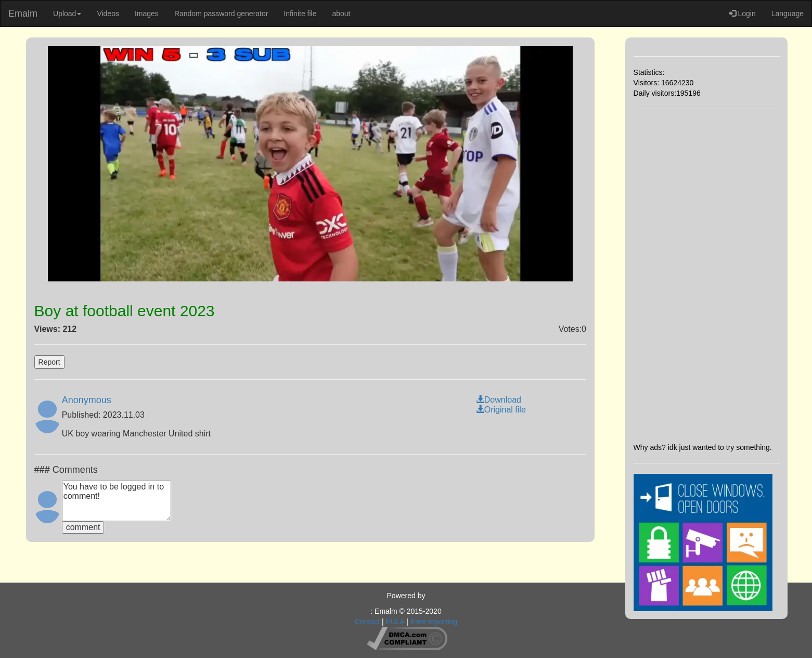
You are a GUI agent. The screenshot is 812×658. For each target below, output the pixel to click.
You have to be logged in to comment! (117, 501)
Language (788, 14)
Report (49, 362)
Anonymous (87, 400)
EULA (395, 622)
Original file (501, 410)
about (341, 14)
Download (499, 400)
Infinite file (300, 14)
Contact (367, 622)
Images (147, 14)
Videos (108, 14)
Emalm (23, 14)
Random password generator (221, 14)
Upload (67, 14)
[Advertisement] (707, 276)
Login (742, 14)
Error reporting (434, 622)
